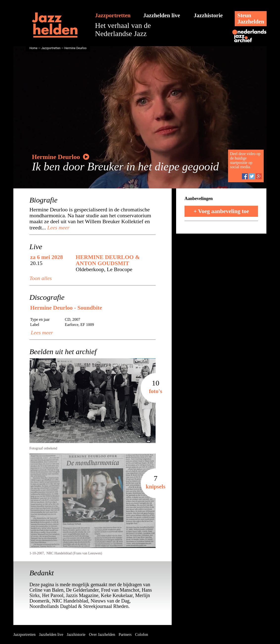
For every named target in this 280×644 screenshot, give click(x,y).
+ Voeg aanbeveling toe (221, 211)
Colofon (141, 634)
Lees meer (58, 228)
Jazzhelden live (162, 15)
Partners (125, 634)
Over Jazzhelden (102, 634)
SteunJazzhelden (251, 19)
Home (33, 48)
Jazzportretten (113, 15)
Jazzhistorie (208, 15)
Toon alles (41, 278)
